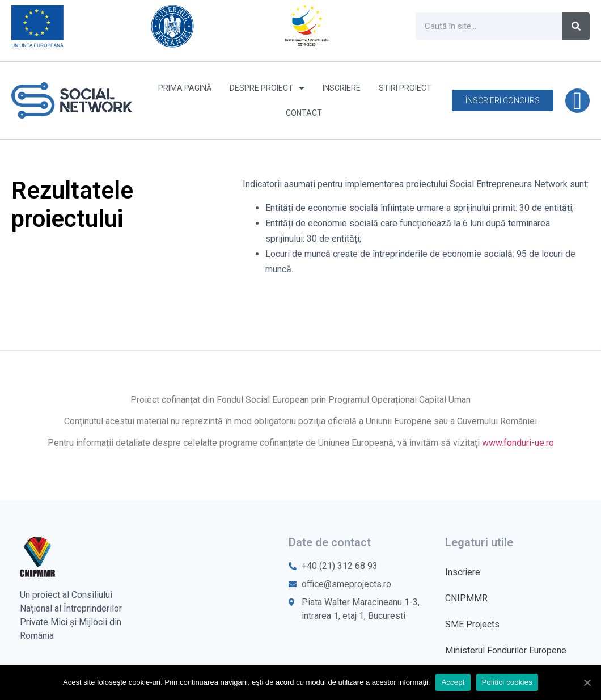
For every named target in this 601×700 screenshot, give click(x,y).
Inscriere (342, 88)
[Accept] (587, 682)
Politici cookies (507, 682)
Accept (453, 682)
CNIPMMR (466, 598)
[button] (503, 100)
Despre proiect (267, 88)
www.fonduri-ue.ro (518, 443)
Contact (304, 113)
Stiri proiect (405, 88)
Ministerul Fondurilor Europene (506, 650)
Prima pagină (185, 88)
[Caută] (576, 26)
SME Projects (472, 624)
